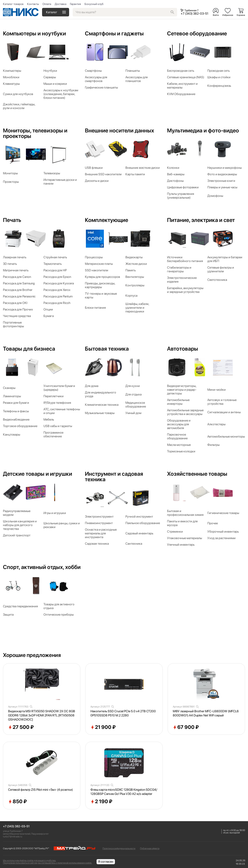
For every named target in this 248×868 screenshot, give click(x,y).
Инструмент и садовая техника (114, 476)
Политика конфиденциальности (119, 848)
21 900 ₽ (103, 727)
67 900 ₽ (186, 727)
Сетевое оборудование (197, 33)
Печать (12, 220)
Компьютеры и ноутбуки (34, 33)
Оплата (47, 4)
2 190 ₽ (101, 802)
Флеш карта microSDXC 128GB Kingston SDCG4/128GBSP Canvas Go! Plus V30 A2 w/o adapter (124, 792)
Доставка (61, 4)
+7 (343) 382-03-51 (16, 826)
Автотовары (183, 349)
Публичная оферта (150, 848)
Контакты (33, 4)
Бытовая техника (107, 349)
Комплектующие (107, 220)
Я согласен (106, 862)
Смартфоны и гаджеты (114, 33)
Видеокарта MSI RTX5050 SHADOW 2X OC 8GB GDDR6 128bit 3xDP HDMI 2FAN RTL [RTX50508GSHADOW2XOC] (42, 715)
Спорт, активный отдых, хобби (42, 567)
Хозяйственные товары (197, 474)
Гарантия (75, 4)
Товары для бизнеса (29, 349)
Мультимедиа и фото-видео (203, 130)
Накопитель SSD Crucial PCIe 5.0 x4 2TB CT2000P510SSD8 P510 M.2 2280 (123, 713)
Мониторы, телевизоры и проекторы (35, 133)
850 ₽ (17, 802)
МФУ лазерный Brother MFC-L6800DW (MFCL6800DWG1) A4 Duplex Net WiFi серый (206, 713)
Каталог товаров (13, 4)
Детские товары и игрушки (38, 474)
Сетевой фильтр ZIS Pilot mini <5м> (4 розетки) (40, 790)
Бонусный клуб (94, 4)
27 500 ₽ (21, 727)
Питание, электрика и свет (201, 220)
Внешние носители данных (119, 130)
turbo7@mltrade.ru (13, 837)
